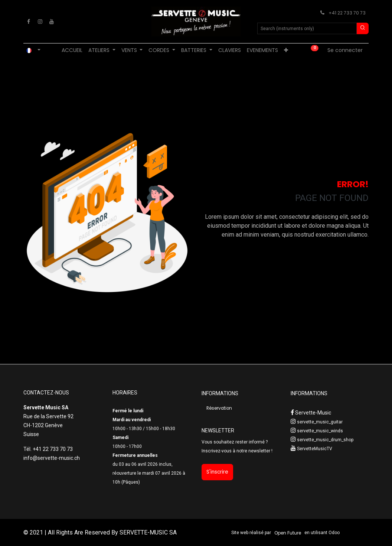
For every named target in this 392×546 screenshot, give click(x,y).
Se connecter (345, 50)
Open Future (288, 533)
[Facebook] (29, 22)
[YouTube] (52, 22)
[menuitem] (72, 50)
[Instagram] (40, 22)
